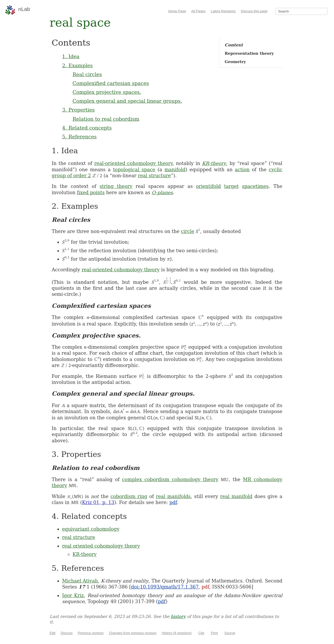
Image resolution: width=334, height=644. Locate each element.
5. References (79, 137)
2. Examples (77, 65)
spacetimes (255, 186)
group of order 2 (71, 176)
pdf (173, 502)
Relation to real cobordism (106, 119)
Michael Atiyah (80, 581)
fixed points (91, 192)
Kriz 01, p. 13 (98, 502)
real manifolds (173, 496)
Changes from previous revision (133, 633)
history (178, 617)
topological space (134, 170)
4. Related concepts (87, 128)
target (231, 186)
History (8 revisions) (177, 633)
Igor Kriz (73, 595)
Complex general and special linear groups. (127, 101)
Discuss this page (254, 11)
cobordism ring (129, 496)
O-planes (162, 192)
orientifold (208, 186)
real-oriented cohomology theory (133, 163)
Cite (201, 633)
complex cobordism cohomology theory (170, 479)
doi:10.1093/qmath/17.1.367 (165, 587)
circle (188, 231)
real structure (154, 176)
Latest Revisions (223, 11)
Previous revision (91, 633)
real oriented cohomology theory (101, 546)
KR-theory (214, 163)
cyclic (276, 170)
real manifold (236, 496)
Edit (52, 633)
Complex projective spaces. (107, 92)
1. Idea (71, 56)
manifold (175, 170)
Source (230, 633)
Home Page (177, 11)
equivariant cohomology (91, 529)
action (242, 170)
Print (214, 633)
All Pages (198, 11)
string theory (116, 186)
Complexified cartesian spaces (111, 83)
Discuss (67, 633)
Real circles (87, 74)
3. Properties (78, 110)
